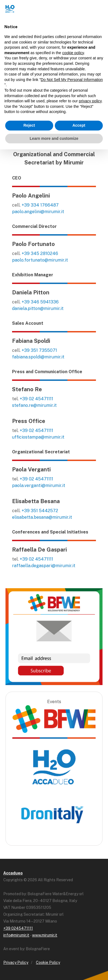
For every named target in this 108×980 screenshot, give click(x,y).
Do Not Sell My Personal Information (72, 80)
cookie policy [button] (73, 53)
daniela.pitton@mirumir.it (38, 308)
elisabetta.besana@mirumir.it (42, 517)
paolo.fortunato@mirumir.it (40, 260)
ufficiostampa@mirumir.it (38, 437)
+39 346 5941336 (40, 302)
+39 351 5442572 (40, 511)
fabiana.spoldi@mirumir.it (38, 357)
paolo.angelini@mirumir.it (38, 212)
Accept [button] (79, 125)
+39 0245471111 (18, 928)
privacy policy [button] (90, 101)
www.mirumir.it (45, 935)
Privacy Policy (16, 962)
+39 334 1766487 (40, 205)
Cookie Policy (48, 962)
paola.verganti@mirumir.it (39, 485)
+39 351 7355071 (39, 350)
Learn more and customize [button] (54, 138)
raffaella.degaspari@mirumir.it (44, 566)
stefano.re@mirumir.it (34, 405)
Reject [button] (29, 125)
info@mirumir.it (16, 935)
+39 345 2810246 (40, 253)
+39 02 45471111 (36, 399)
